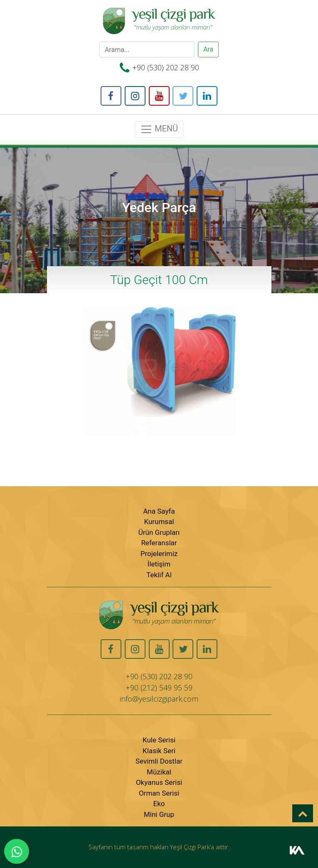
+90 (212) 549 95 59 (159, 687)
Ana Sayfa (159, 511)
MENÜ (159, 129)
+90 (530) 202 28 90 (166, 67)
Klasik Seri (159, 751)
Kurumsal (159, 522)
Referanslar (159, 543)
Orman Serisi (159, 793)
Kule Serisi (159, 740)
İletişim (159, 564)
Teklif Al (159, 575)
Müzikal (159, 772)
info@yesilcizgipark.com (159, 699)
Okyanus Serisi (159, 782)
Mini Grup (159, 814)
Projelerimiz (159, 554)
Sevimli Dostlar (159, 761)
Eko (159, 804)
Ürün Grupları (159, 532)
